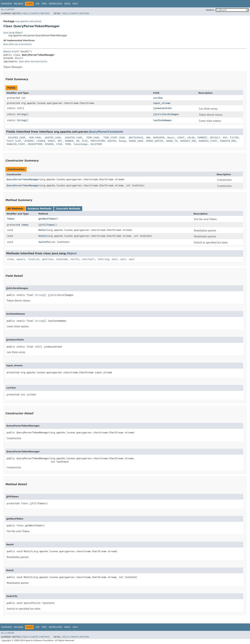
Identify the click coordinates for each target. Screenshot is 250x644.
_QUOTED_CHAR (52, 138)
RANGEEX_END (188, 141)
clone (10, 259)
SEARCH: (210, 10)
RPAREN (49, 144)
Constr (34, 14)
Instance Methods (40, 209)
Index (68, 4)
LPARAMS (29, 141)
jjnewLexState (162, 108)
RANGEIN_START (16, 144)
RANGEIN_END (228, 141)
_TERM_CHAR (92, 138)
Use (37, 4)
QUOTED (112, 141)
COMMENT (202, 138)
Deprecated (56, 4)
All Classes (8, 9)
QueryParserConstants (18, 44)
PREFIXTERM (98, 141)
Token (11, 219)
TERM (68, 144)
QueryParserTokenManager (23, 179)
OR (78, 141)
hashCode (62, 259)
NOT (60, 141)
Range (123, 141)
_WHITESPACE (135, 138)
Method (45, 14)
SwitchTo (44, 242)
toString (103, 259)
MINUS (51, 141)
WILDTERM (96, 144)
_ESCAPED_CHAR (16, 138)
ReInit (43, 230)
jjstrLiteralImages (166, 114)
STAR (59, 144)
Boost (171, 138)
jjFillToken (46, 225)
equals (21, 259)
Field (25, 14)
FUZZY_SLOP (14, 141)
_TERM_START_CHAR (113, 138)
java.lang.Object (13, 33)
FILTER (234, 138)
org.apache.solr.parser (28, 21)
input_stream (162, 103)
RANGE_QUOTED (155, 141)
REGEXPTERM (35, 144)
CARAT (181, 138)
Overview (6, 4)
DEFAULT (215, 138)
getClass (48, 259)
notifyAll (88, 259)
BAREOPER (159, 138)
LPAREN (41, 141)
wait (115, 259)
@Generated (10, 51)
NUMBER (69, 141)
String (21, 114)
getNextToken (47, 219)
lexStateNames (162, 120)
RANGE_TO (172, 141)
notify (75, 259)
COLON (191, 138)
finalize (34, 259)
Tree (44, 4)
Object (19, 58)
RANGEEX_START (208, 141)
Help (75, 4)
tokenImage (81, 144)
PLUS (85, 141)
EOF (225, 138)
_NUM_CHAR (34, 138)
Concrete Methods (68, 209)
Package (18, 4)
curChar (158, 98)
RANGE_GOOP (136, 141)
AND (148, 138)
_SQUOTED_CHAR (73, 138)
